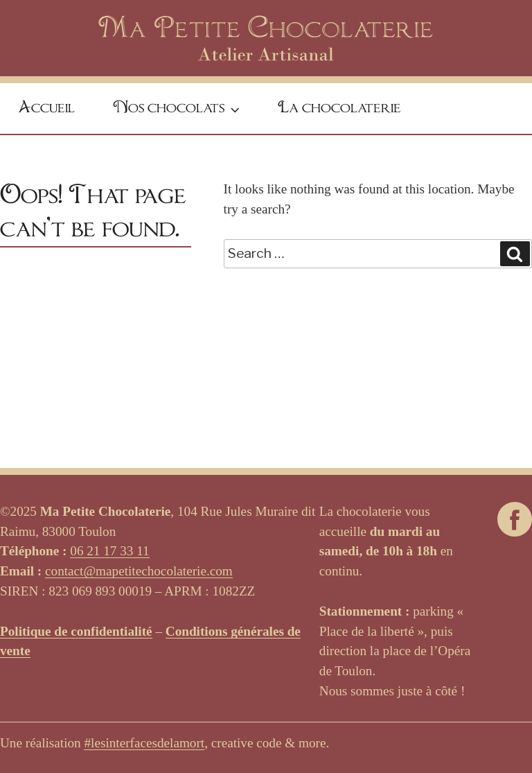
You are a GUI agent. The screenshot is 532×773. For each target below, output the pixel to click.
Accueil (46, 108)
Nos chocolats (178, 110)
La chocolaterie (339, 108)
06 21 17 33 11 (109, 551)
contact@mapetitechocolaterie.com (139, 571)
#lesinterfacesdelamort (144, 743)
